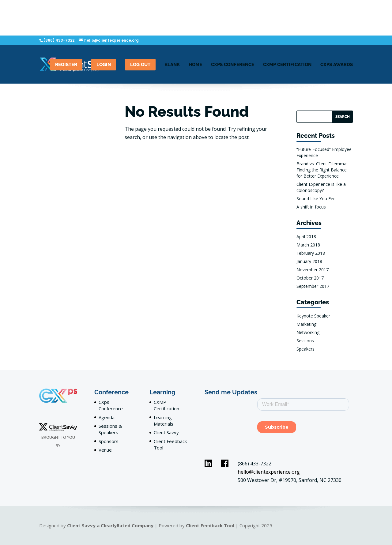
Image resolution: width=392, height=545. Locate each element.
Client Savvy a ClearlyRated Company (110, 525)
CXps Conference (111, 405)
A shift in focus (311, 207)
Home (195, 65)
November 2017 (313, 270)
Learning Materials (164, 421)
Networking (308, 332)
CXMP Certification (287, 65)
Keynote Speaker (313, 316)
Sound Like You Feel (317, 199)
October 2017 (310, 278)
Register (66, 65)
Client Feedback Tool (210, 525)
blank (172, 65)
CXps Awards (337, 65)
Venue (105, 450)
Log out (140, 65)
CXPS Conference (233, 65)
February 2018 (311, 253)
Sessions (305, 341)
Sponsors (109, 441)
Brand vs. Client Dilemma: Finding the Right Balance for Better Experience (322, 170)
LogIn (104, 65)
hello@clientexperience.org (269, 472)
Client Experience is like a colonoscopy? (321, 187)
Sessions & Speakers (110, 429)
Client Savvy (166, 432)
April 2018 (306, 237)
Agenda (107, 417)
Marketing (306, 324)
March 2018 (308, 245)
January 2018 (309, 261)
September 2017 (313, 286)
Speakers (305, 349)
